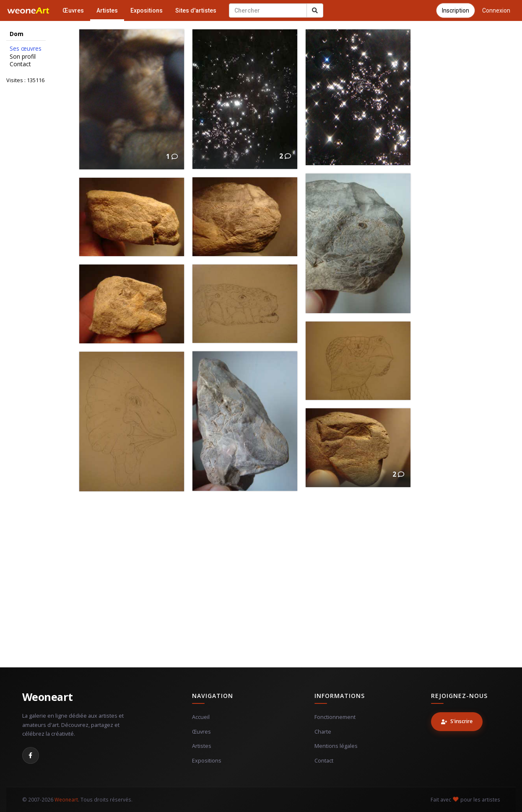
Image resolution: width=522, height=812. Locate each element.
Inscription (456, 10)
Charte (323, 732)
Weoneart (48, 697)
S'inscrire (457, 721)
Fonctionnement (335, 717)
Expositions (147, 10)
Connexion (496, 10)
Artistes (107, 10)
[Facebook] (31, 755)
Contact (20, 64)
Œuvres (73, 10)
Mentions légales (336, 746)
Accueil (201, 717)
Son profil (23, 57)
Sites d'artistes (196, 10)
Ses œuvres (26, 49)
